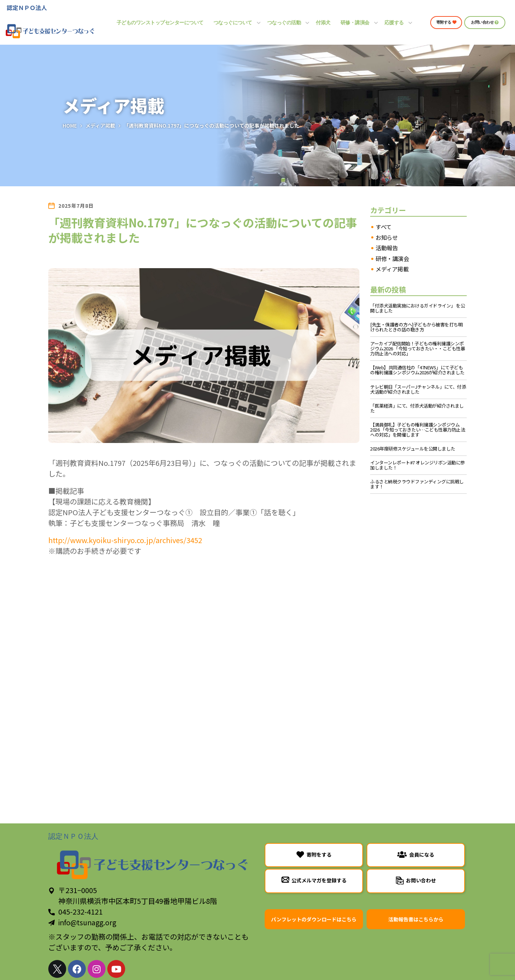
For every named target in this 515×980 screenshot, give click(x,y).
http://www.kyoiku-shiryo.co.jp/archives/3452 (125, 540)
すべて (384, 227)
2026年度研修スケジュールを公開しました (413, 449)
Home (70, 125)
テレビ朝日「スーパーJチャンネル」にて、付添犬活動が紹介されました (418, 389)
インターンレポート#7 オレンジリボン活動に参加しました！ (418, 465)
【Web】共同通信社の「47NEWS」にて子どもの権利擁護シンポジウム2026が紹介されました (417, 370)
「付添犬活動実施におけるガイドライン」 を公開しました (418, 308)
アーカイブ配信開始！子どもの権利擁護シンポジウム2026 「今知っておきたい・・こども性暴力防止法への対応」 (418, 349)
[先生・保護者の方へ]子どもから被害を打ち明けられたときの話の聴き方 (416, 327)
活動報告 (387, 248)
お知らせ (387, 238)
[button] (446, 23)
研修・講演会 (392, 259)
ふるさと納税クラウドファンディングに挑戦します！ (417, 484)
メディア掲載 (100, 125)
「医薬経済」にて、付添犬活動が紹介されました (417, 408)
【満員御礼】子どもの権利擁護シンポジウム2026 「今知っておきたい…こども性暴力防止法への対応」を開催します (418, 430)
